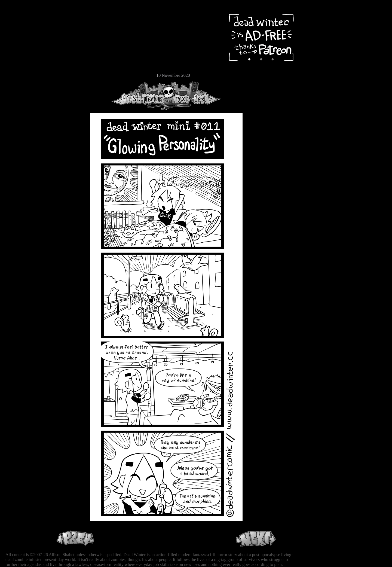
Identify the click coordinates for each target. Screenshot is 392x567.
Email (20, 75)
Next (180, 96)
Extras (20, 57)
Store (20, 66)
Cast (20, 48)
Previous (155, 96)
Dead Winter (41, 17)
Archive (20, 39)
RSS (20, 85)
